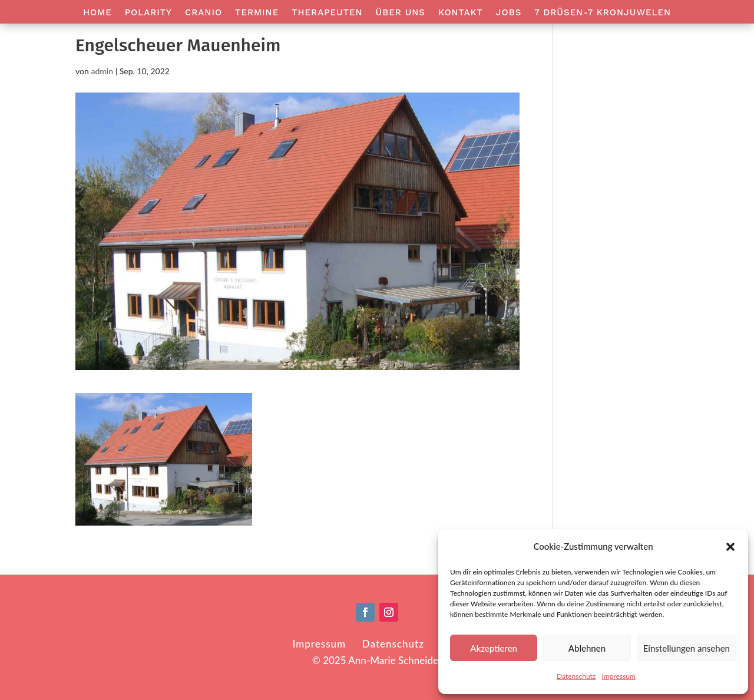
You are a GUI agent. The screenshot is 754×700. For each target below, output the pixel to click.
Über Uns (401, 13)
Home (97, 13)
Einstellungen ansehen (687, 648)
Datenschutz (576, 676)
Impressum (619, 676)
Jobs (509, 13)
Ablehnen (587, 648)
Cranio (204, 13)
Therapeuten (327, 13)
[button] (730, 547)
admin (102, 71)
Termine (257, 13)
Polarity (148, 13)
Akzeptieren (494, 648)
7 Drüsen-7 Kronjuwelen (603, 13)
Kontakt (461, 13)
